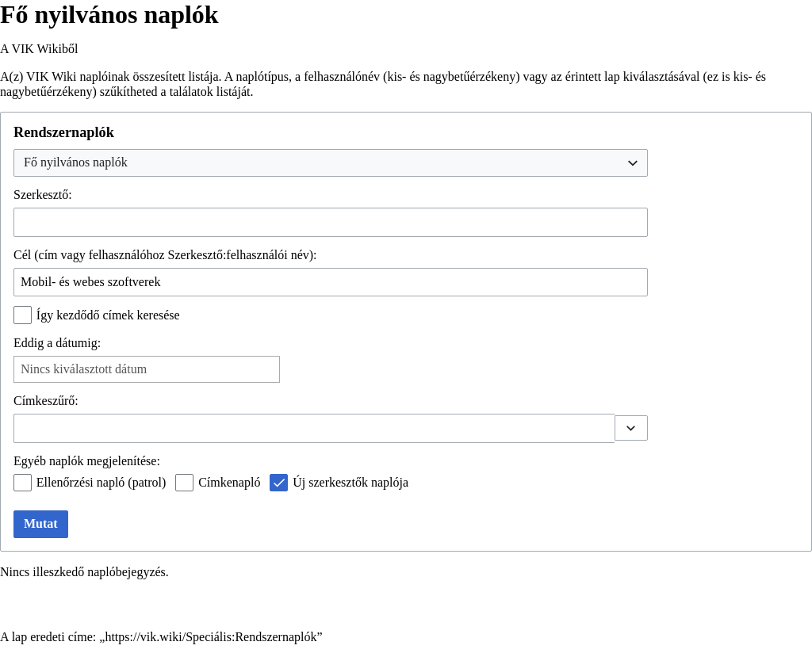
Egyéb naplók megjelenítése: (87, 461)
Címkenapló (229, 482)
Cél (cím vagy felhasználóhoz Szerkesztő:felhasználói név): (165, 255)
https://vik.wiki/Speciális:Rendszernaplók (211, 637)
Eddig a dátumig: (57, 343)
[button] (631, 428)
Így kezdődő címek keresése (108, 315)
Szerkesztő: (43, 195)
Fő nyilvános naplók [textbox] (76, 162)
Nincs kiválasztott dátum (84, 369)
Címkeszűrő (44, 401)
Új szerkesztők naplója (350, 482)
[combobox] (331, 163)
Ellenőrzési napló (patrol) (101, 482)
